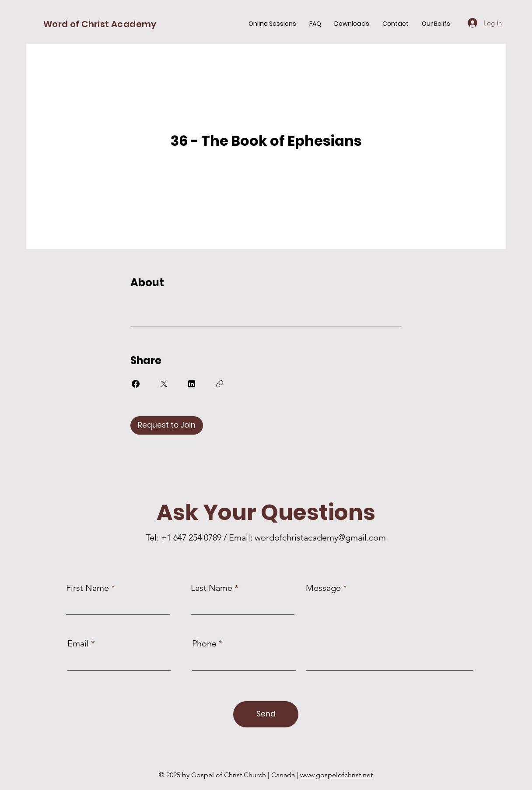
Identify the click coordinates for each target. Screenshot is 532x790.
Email (78, 643)
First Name (87, 588)
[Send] (266, 714)
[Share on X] (164, 384)
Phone (204, 643)
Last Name (212, 588)
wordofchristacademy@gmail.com (320, 537)
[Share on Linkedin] (192, 384)
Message (323, 588)
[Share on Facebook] (136, 384)
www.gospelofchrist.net (336, 775)
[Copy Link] (220, 384)
